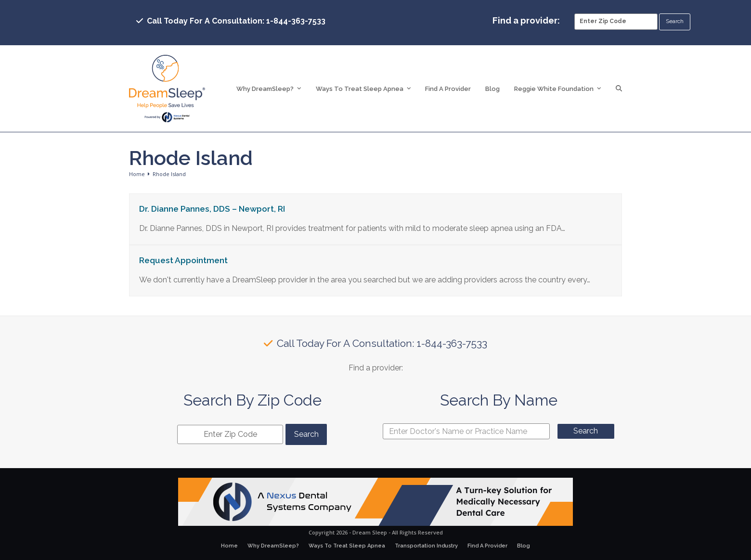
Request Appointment (183, 260)
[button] (619, 89)
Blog (524, 546)
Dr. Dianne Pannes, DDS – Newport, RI (212, 209)
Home (229, 546)
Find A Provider (487, 546)
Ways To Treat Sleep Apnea (347, 546)
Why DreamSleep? (273, 546)
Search (586, 431)
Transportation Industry (426, 546)
